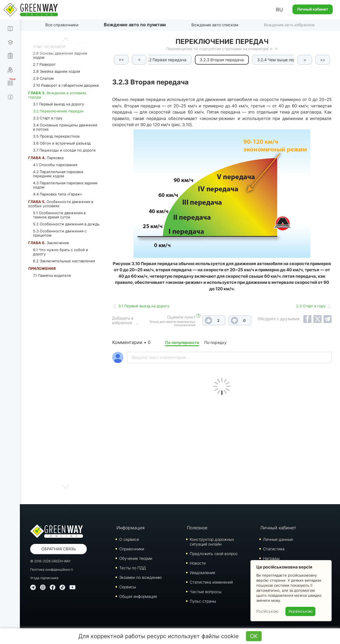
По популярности (182, 342)
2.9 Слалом (43, 78)
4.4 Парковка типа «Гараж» (58, 194)
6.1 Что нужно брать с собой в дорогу (60, 252)
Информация (131, 528)
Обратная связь (59, 549)
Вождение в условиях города (57, 95)
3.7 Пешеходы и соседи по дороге (64, 150)
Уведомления (202, 573)
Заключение (49, 243)
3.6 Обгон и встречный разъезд (62, 143)
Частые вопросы (206, 592)
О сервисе (129, 539)
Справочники (132, 549)
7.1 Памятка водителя (52, 275)
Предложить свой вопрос (214, 554)
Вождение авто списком (215, 25)
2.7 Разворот (44, 64)
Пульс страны (203, 601)
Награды (271, 558)
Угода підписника (44, 578)
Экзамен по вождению (140, 577)
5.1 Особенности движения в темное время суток (59, 215)
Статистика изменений (211, 582)
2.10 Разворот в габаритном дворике (66, 85)
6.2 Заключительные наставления (64, 261)
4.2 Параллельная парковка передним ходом (58, 174)
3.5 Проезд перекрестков (56, 136)
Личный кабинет (313, 9)
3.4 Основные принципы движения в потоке (65, 127)
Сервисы (128, 587)
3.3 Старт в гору (48, 118)
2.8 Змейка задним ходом (57, 71)
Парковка (46, 158)
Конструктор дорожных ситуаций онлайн (212, 542)
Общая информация (138, 596)
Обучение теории (136, 558)
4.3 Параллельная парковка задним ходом (65, 185)
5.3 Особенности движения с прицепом (60, 233)
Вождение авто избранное (289, 25)
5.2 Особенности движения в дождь (66, 224)
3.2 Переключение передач (58, 111)
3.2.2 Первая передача (163, 60)
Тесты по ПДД (133, 568)
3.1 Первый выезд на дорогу (58, 104)
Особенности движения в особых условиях (61, 204)
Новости (198, 563)
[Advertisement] (222, 448)
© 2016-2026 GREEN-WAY (51, 561)
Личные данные (278, 539)
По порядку (215, 342)
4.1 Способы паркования (55, 165)
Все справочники (62, 25)
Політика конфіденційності (52, 569)
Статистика (274, 549)
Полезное (197, 528)
